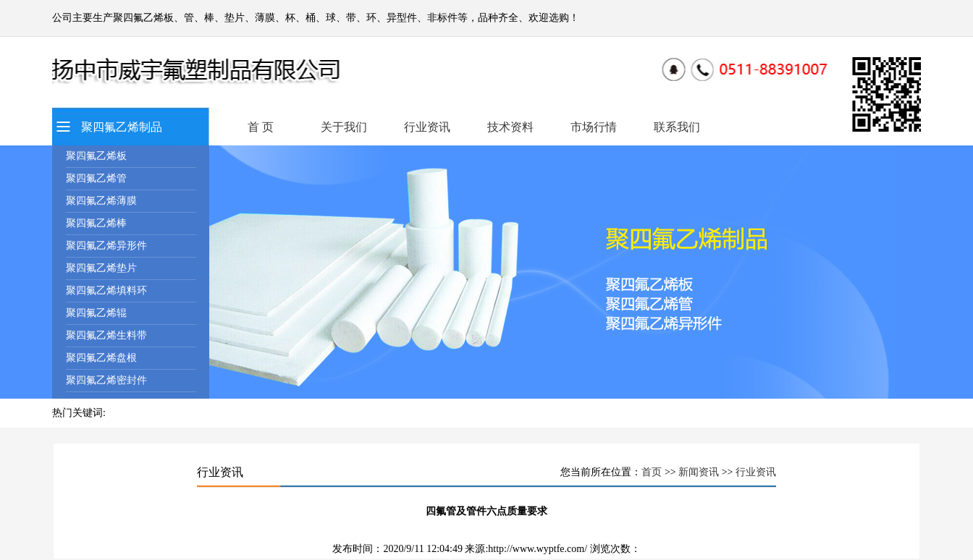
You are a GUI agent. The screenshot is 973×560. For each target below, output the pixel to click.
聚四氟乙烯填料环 (106, 290)
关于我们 (344, 127)
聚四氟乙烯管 (96, 178)
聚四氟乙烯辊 (96, 313)
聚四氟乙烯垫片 (101, 268)
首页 (652, 472)
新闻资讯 (699, 472)
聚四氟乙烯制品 (122, 127)
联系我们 (677, 127)
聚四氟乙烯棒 (96, 223)
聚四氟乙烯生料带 (106, 335)
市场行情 (594, 127)
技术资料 (510, 127)
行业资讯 (427, 127)
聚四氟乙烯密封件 (106, 380)
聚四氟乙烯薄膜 (101, 201)
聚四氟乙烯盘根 (101, 358)
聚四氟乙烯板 (96, 156)
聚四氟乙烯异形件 (106, 246)
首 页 (261, 127)
